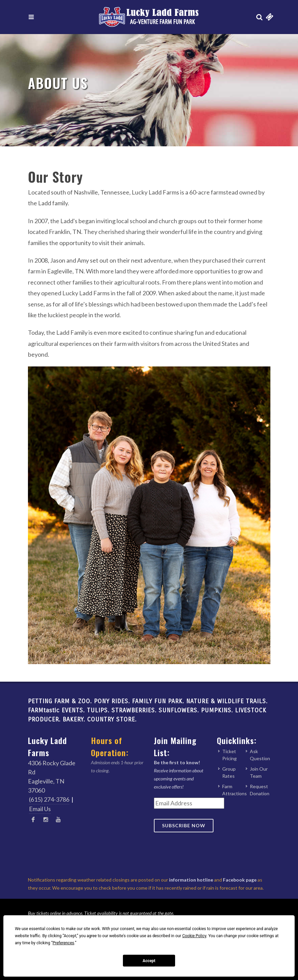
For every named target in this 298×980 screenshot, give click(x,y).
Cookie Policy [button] (194, 936)
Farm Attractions (235, 790)
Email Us (40, 809)
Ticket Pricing (229, 755)
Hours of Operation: (110, 746)
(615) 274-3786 (49, 799)
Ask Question (260, 755)
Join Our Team (259, 772)
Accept (149, 961)
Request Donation (260, 790)
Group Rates (229, 772)
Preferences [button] (63, 943)
